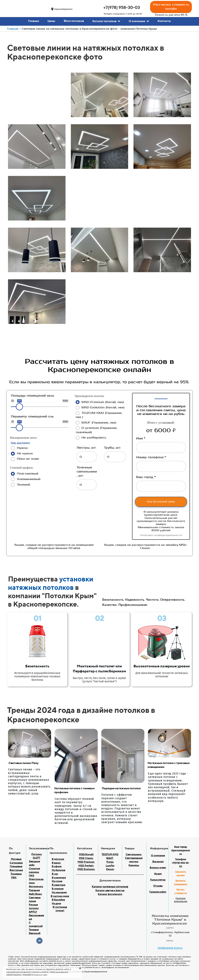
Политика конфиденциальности (161, 535)
